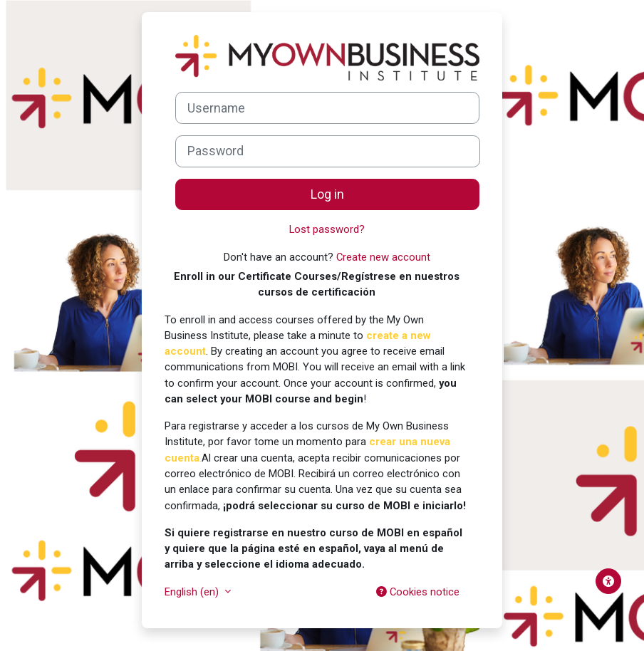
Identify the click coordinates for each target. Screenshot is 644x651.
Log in (327, 194)
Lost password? (327, 229)
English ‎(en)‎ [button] (193, 592)
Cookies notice (418, 592)
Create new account (383, 257)
